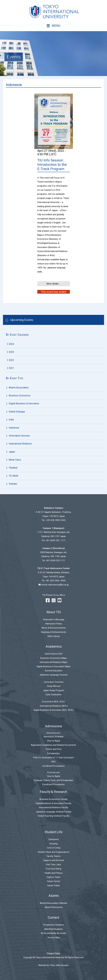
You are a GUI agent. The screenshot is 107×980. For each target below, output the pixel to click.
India (11, 420)
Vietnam (13, 484)
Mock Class (15, 460)
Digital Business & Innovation (24, 403)
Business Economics (20, 396)
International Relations (20, 444)
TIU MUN (13, 476)
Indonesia (14, 428)
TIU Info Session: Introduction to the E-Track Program (52, 165)
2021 (11, 368)
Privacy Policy (54, 953)
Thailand (13, 468)
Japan (12, 452)
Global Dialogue (17, 412)
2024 (11, 344)
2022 (11, 360)
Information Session (19, 436)
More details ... (54, 284)
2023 (11, 352)
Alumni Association (19, 388)
